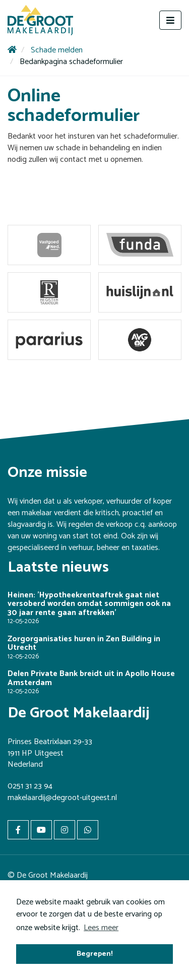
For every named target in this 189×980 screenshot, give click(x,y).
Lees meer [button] (101, 928)
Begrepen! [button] (95, 954)
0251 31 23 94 (30, 786)
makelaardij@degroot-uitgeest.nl (62, 798)
